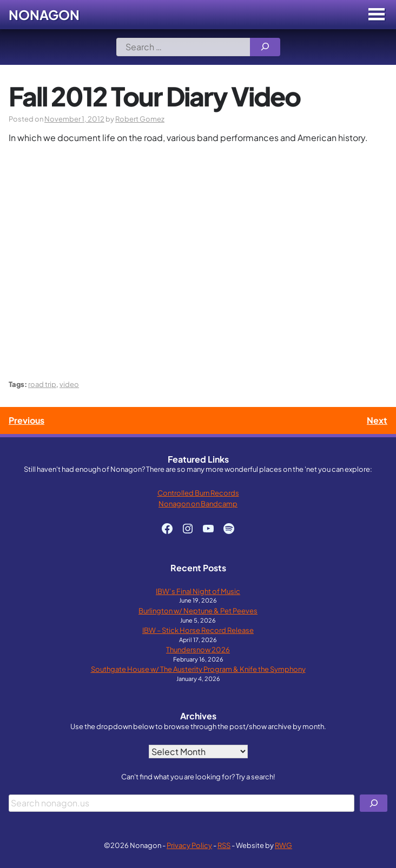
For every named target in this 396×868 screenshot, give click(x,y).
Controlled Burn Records (198, 493)
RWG (283, 845)
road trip (42, 384)
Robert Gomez (140, 119)
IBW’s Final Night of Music (198, 591)
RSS (224, 845)
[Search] (265, 47)
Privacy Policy (189, 845)
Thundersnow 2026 (198, 649)
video (69, 384)
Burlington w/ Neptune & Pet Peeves (198, 610)
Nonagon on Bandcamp (198, 503)
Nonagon (44, 15)
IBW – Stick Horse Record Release (198, 630)
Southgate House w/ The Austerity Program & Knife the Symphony (198, 669)
